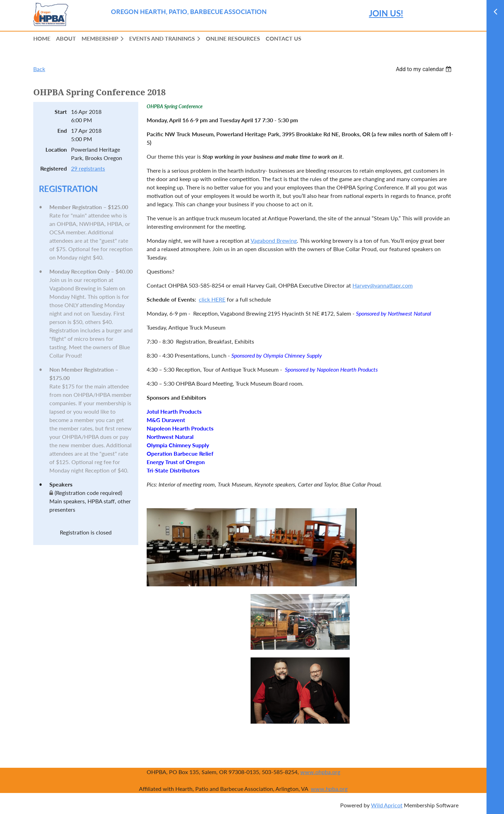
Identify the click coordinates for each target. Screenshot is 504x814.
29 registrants (88, 168)
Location (56, 149)
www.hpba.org (329, 789)
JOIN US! (386, 13)
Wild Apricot (387, 805)
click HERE (212, 299)
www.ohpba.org (320, 772)
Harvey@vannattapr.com (383, 285)
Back (39, 69)
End (62, 130)
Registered (54, 168)
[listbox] (425, 69)
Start (61, 112)
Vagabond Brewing (274, 240)
